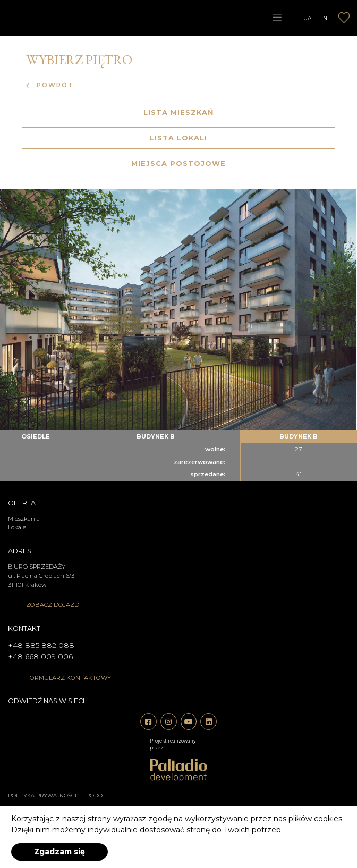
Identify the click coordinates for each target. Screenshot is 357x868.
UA (308, 18)
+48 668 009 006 (40, 656)
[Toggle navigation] (277, 18)
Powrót (50, 85)
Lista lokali (178, 138)
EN (323, 18)
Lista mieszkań (178, 112)
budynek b (156, 436)
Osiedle (36, 436)
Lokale (17, 527)
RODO (94, 795)
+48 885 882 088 (41, 645)
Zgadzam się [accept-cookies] (59, 852)
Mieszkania (24, 519)
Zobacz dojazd (53, 605)
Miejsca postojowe (178, 163)
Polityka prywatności (42, 795)
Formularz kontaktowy (69, 678)
